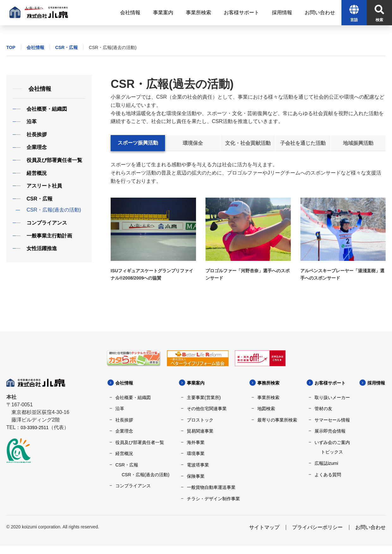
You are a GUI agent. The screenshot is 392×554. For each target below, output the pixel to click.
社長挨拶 (124, 420)
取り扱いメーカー (332, 397)
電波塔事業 (198, 465)
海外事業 (196, 442)
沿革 (120, 409)
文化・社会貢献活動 (248, 143)
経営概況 (124, 453)
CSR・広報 (67, 47)
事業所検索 (268, 397)
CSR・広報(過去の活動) (146, 475)
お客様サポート (332, 383)
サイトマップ (264, 536)
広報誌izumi (326, 463)
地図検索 (266, 409)
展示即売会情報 (330, 431)
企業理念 (124, 431)
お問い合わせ (371, 536)
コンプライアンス (133, 486)
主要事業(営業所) (204, 397)
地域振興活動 (358, 143)
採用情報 (135, 506)
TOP (11, 47)
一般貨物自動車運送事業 (211, 487)
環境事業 (196, 453)
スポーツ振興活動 (138, 143)
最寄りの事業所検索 (277, 420)
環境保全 (193, 143)
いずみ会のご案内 (332, 442)
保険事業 (196, 476)
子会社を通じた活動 (303, 143)
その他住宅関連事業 (207, 409)
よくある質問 (328, 475)
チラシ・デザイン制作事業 (213, 499)
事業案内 (197, 383)
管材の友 (323, 409)
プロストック (200, 420)
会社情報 (35, 47)
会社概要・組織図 (133, 397)
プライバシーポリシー (317, 536)
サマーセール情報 (332, 420)
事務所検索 (270, 383)
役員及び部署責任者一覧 (140, 442)
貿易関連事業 (200, 431)
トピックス (332, 452)
